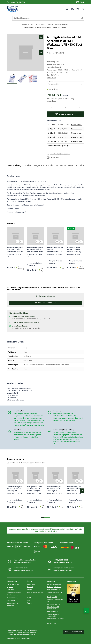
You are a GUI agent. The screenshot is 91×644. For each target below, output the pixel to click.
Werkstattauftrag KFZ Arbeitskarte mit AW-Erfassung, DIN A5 (14, 489)
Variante (51, 82)
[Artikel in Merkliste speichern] (21, 242)
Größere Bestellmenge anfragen (59, 146)
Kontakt (29, 598)
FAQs (28, 600)
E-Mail (82, 2)
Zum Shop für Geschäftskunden (45, 531)
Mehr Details (51, 78)
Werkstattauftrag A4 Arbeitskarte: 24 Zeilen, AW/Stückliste (75, 489)
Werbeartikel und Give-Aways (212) (55, 620)
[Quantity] (65, 108)
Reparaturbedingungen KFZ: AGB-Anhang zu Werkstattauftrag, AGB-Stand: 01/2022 (35, 250)
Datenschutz (11, 590)
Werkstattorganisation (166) (55, 592)
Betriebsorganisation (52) (54, 584)
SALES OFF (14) (51, 623)
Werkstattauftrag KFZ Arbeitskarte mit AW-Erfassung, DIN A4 (54, 489)
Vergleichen (54, 157)
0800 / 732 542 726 (18, 2)
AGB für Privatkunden (13, 584)
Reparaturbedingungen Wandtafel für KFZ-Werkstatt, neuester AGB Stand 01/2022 (15, 250)
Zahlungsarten (11, 600)
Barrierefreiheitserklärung (14, 592)
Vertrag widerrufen (73, 632)
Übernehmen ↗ (77, 125)
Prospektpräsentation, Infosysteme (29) (53, 615)
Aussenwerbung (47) (53, 611)
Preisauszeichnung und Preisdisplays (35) (53, 596)
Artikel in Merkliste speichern (60, 154)
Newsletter (30, 595)
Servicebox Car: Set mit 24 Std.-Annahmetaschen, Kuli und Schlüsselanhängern (55, 250)
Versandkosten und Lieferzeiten (12, 604)
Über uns (30, 603)
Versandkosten (52, 101)
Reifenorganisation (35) (53, 590)
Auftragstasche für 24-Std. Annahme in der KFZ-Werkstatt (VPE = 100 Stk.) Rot (35, 489)
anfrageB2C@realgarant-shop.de (28, 322)
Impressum (10, 587)
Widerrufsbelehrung (13, 598)
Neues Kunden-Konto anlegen (35, 592)
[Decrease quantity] (52, 108)
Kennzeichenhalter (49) (54, 604)
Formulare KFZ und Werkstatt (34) (55, 600)
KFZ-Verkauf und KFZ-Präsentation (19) (53, 608)
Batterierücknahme (12, 595)
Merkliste (29, 590)
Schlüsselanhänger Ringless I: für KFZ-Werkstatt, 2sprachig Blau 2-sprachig (74, 250)
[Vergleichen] (17, 242)
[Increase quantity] (79, 108)
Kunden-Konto (31, 584)
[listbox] (64, 84)
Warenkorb (30, 587)
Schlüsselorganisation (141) (54, 587)
